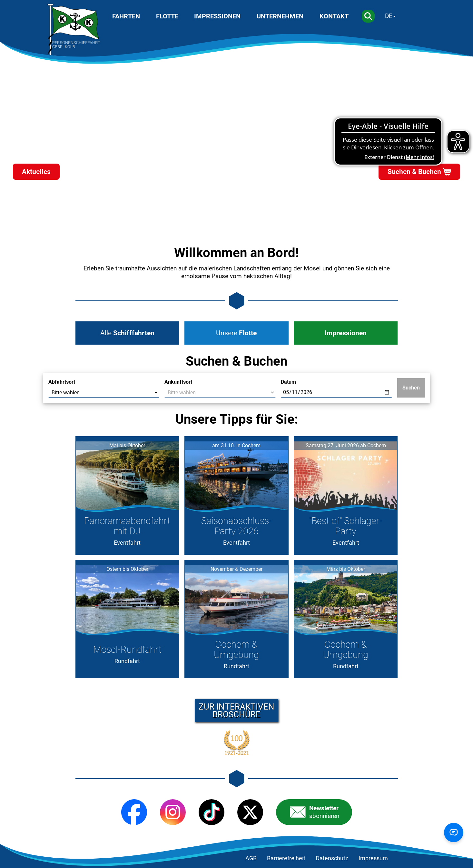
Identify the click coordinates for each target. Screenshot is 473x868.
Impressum (373, 858)
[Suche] (368, 16)
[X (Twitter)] (250, 812)
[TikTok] (212, 812)
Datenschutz (332, 858)
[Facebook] (134, 812)
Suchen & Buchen (414, 172)
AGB (251, 858)
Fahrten (126, 16)
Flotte (167, 16)
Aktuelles (36, 172)
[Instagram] (173, 812)
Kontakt (334, 16)
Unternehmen (280, 16)
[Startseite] (74, 30)
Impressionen (217, 16)
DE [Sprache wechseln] (389, 16)
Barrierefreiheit (286, 858)
